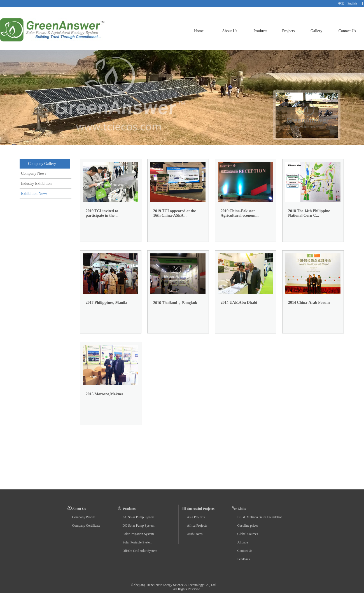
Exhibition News (34, 194)
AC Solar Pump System (139, 517)
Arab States (195, 534)
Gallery (316, 31)
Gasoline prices (248, 526)
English (352, 3)
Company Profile (84, 517)
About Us (230, 31)
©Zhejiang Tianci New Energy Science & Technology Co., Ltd (173, 585)
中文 (341, 3)
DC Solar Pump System (139, 526)
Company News (34, 173)
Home (199, 31)
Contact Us (347, 31)
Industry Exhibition (36, 184)
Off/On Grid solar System (140, 551)
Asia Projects (196, 517)
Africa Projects (197, 526)
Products (261, 31)
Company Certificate (86, 526)
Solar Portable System (138, 542)
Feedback (244, 559)
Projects (288, 31)
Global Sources (248, 534)
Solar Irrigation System (138, 534)
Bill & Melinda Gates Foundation (260, 517)
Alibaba (243, 542)
